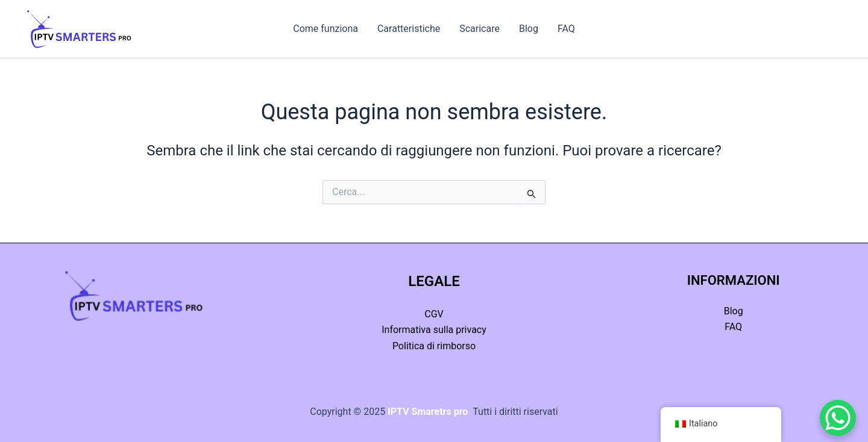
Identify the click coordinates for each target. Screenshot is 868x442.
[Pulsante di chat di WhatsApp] (838, 418)
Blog (529, 29)
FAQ (566, 29)
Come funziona (325, 29)
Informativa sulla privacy (434, 330)
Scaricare (480, 29)
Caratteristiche (409, 29)
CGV (434, 314)
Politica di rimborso (434, 346)
